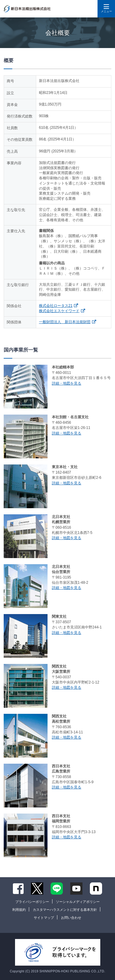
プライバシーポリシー (32, 902)
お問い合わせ (71, 918)
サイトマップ (44, 918)
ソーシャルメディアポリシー (78, 902)
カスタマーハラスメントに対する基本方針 (65, 910)
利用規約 (19, 910)
